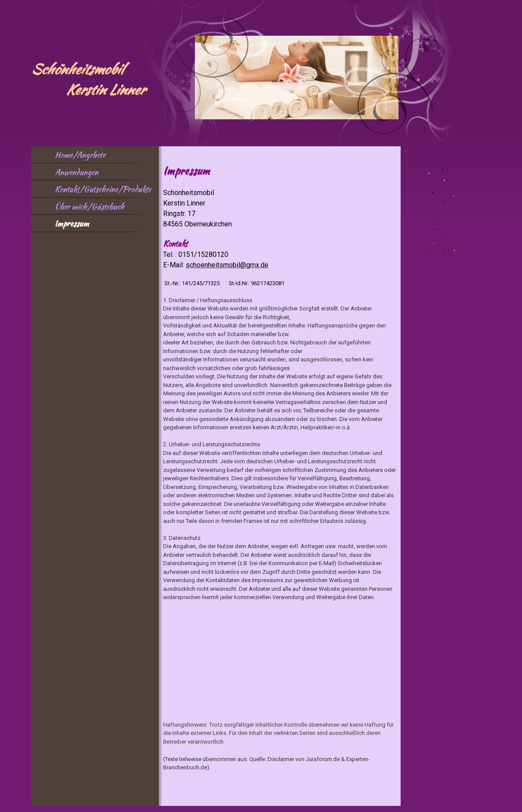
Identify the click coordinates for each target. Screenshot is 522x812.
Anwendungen (77, 172)
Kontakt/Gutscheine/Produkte (103, 189)
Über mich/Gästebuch (90, 207)
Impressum (72, 224)
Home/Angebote (80, 155)
